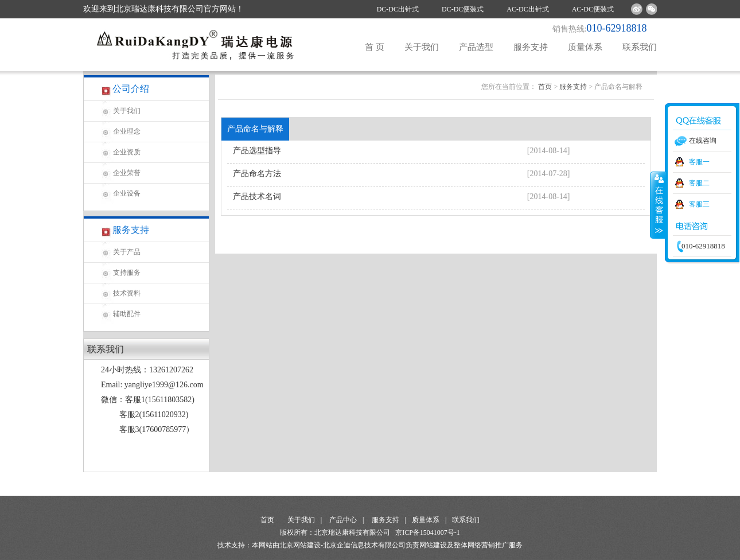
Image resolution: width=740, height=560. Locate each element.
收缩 (658, 205)
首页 (545, 87)
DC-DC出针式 (398, 9)
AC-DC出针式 (527, 9)
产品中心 (343, 520)
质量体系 (585, 47)
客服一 (699, 162)
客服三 (699, 204)
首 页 (375, 47)
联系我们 (640, 47)
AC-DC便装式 (593, 9)
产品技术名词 (257, 197)
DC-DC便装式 (463, 9)
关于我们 (422, 47)
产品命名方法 (257, 174)
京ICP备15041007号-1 (428, 532)
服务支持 (531, 47)
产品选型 (476, 47)
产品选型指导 (257, 151)
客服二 (699, 183)
